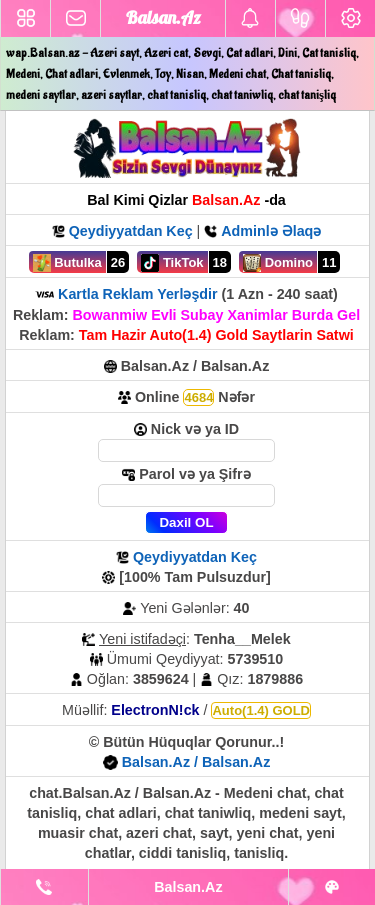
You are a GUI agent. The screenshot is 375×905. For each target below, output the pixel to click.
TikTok (172, 263)
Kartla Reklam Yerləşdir (138, 294)
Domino (278, 263)
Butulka (67, 263)
